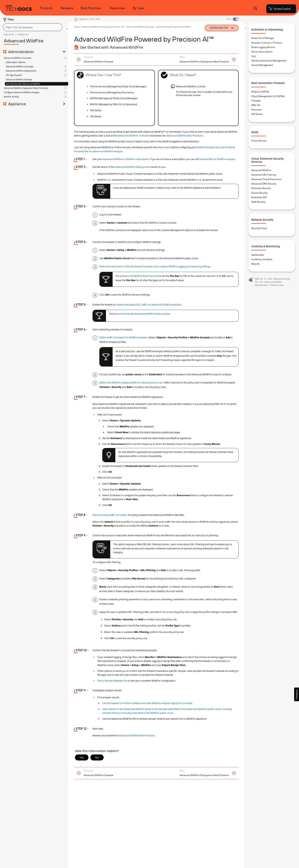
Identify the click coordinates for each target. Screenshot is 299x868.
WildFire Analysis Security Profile (214, 147)
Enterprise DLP (259, 197)
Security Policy (259, 228)
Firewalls (256, 101)
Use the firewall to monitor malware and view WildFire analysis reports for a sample (147, 703)
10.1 (261, 282)
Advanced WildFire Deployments (21, 71)
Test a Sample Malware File (112, 681)
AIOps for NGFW (260, 92)
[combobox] (33, 27)
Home (77, 27)
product (166, 147)
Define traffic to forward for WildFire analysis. (123, 337)
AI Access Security (261, 188)
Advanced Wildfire (273, 282)
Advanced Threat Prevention (266, 179)
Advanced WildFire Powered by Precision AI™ (103, 27)
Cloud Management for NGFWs (268, 96)
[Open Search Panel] (255, 9)
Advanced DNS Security (264, 184)
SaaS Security (258, 202)
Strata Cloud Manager (263, 38)
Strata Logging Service (263, 47)
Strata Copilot (280, 9)
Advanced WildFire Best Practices (185, 136)
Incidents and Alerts (262, 259)
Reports (255, 264)
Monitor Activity (11, 97)
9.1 (265, 279)
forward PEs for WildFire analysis (217, 159)
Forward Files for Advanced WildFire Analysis (98, 151)
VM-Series (257, 114)
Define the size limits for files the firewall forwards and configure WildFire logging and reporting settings (155, 266)
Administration (21, 52)
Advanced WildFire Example (19, 80)
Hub (254, 56)
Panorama (257, 110)
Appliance (17, 104)
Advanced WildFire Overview (18, 58)
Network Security (282, 279)
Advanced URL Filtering (264, 175)
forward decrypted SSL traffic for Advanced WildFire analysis (148, 305)
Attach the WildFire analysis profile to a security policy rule (131, 383)
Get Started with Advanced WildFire (23, 84)
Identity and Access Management (269, 61)
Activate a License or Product (267, 43)
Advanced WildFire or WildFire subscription (126, 159)
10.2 (270, 279)
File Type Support (14, 75)
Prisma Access (259, 141)
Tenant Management (262, 65)
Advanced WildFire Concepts (20, 66)
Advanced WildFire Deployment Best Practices (26, 88)
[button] (297, 694)
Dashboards (258, 255)
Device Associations (262, 52)
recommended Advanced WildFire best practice (144, 314)
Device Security (259, 193)
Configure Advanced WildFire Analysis (22, 92)
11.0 (256, 282)
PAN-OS (256, 105)
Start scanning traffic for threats (110, 515)
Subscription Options (16, 62)
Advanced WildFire (261, 170)
